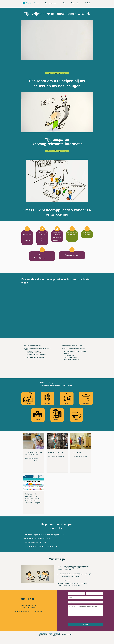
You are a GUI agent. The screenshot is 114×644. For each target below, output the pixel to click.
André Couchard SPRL (51, 636)
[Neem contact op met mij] (57, 73)
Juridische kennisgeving (54, 633)
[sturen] (85, 624)
